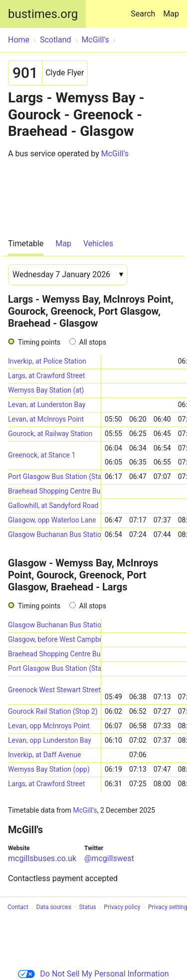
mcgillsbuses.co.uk (42, 858)
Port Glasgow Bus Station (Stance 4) (54, 668)
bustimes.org (43, 14)
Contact (18, 908)
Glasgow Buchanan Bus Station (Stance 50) (54, 534)
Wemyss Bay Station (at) (46, 390)
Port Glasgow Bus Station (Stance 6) (54, 477)
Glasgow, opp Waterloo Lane (52, 520)
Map (171, 14)
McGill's (115, 154)
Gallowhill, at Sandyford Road (53, 505)
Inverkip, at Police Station (47, 361)
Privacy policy (122, 908)
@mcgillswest (109, 858)
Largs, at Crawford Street (46, 376)
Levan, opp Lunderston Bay (50, 740)
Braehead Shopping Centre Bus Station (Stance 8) (54, 491)
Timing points (39, 342)
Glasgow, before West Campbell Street (54, 639)
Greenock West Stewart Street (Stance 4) (54, 690)
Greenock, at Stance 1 (42, 455)
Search (145, 9)
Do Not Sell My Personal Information (93, 974)
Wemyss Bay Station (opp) (49, 769)
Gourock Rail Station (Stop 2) (53, 711)
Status (87, 908)
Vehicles (98, 244)
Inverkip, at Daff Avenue (44, 755)
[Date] (68, 275)
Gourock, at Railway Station (50, 434)
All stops (93, 342)
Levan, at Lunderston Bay (47, 405)
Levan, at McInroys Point (46, 419)
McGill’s (85, 810)
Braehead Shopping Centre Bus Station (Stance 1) (54, 654)
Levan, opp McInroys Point (49, 726)
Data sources (54, 908)
